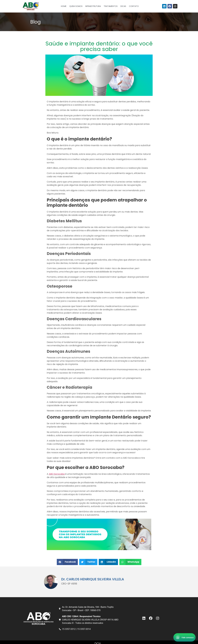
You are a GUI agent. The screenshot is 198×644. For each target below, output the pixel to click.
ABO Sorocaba (57, 474)
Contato (134, 6)
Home (64, 6)
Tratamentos (111, 6)
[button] (67, 562)
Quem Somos (76, 6)
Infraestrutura (93, 6)
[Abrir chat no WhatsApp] (184, 637)
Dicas (123, 6)
